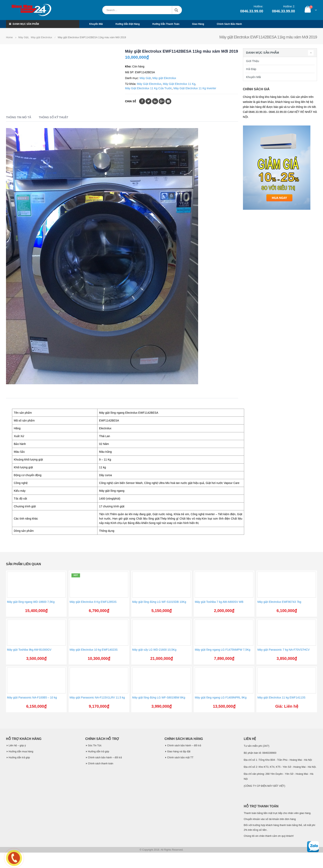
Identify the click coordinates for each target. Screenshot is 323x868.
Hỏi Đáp (251, 69)
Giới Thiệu (253, 61)
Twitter (148, 101)
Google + (162, 101)
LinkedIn (155, 101)
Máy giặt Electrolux (164, 78)
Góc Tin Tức (95, 746)
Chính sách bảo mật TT (180, 758)
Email (168, 101)
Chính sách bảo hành (229, 24)
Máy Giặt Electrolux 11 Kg (179, 84)
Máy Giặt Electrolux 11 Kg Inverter (195, 88)
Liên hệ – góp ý (17, 746)
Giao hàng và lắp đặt (179, 752)
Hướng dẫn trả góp (19, 758)
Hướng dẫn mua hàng (21, 752)
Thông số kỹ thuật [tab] (54, 117)
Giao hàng (198, 24)
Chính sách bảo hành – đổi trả (105, 758)
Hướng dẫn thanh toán (166, 24)
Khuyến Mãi (254, 77)
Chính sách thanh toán (101, 764)
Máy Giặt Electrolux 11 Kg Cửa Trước (148, 88)
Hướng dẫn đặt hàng (128, 24)
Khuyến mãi (96, 24)
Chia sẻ (131, 101)
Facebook (142, 101)
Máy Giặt (145, 78)
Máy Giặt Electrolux (149, 84)
